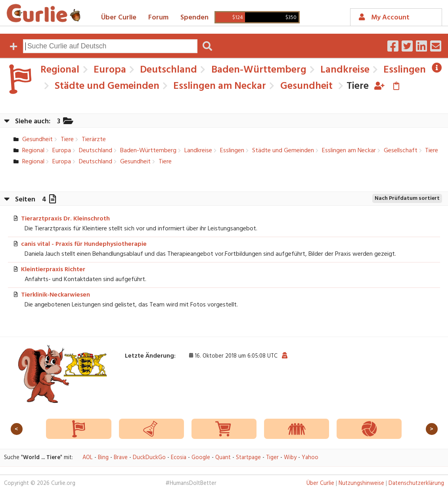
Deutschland (167, 70)
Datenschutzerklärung (416, 484)
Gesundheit (305, 86)
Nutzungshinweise (361, 484)
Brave (121, 458)
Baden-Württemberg (258, 70)
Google (201, 458)
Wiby (290, 458)
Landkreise (344, 70)
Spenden (194, 18)
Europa (109, 70)
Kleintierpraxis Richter (53, 270)
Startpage (248, 458)
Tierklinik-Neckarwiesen (56, 295)
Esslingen (403, 70)
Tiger (272, 458)
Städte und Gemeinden (106, 86)
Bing (103, 458)
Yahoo (310, 458)
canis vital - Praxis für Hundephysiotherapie (84, 244)
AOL (88, 458)
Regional (60, 70)
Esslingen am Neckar (218, 86)
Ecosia (179, 458)
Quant (223, 458)
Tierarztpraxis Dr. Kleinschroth (65, 219)
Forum (158, 18)
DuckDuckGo (149, 458)
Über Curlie (119, 18)
